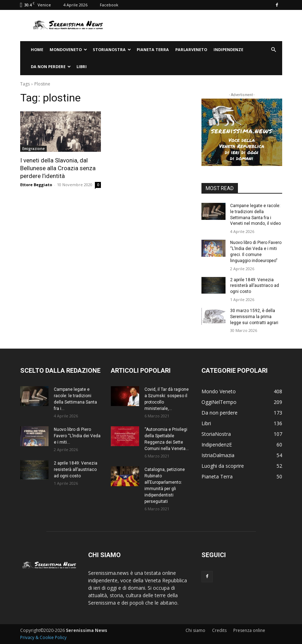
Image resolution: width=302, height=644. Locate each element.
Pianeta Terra (153, 49)
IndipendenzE (228, 49)
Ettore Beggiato (36, 185)
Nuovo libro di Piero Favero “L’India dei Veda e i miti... (77, 436)
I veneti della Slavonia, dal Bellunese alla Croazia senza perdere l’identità (58, 168)
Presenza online (249, 630)
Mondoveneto (68, 49)
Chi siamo (195, 630)
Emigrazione (33, 149)
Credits (219, 630)
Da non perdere (51, 66)
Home (37, 49)
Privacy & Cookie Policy (43, 637)
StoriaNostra (112, 49)
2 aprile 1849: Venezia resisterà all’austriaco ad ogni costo (255, 285)
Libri (82, 66)
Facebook (109, 5)
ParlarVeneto (191, 49)
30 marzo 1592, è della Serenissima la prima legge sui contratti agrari (254, 317)
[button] (274, 50)
